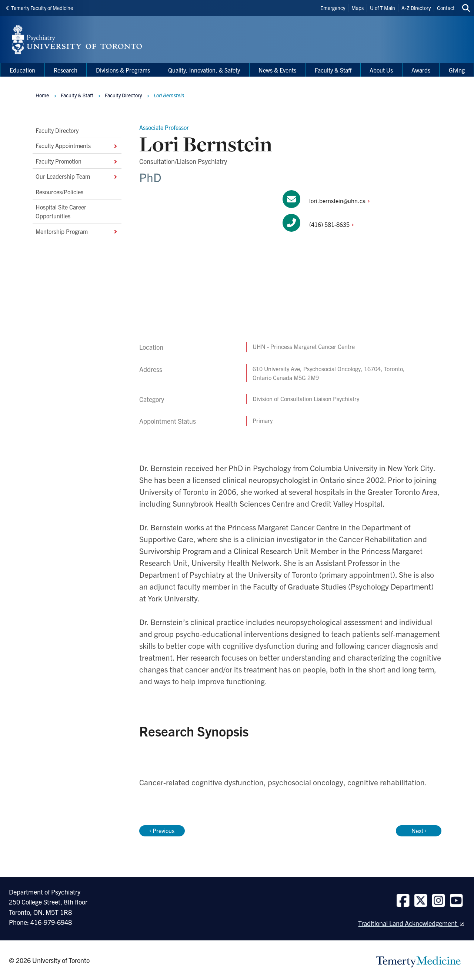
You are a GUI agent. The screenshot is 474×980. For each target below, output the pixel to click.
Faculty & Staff (77, 95)
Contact (446, 8)
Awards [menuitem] (421, 70)
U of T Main (383, 8)
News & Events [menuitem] (277, 70)
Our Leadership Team (77, 176)
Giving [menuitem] (457, 70)
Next (419, 830)
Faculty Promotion (77, 161)
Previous (162, 830)
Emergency (333, 8)
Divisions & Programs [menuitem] (123, 70)
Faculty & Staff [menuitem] (333, 70)
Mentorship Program (77, 231)
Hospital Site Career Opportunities (61, 211)
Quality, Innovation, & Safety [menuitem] (204, 70)
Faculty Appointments (77, 145)
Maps (358, 8)
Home (42, 95)
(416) (333, 224)
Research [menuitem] (66, 70)
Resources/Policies (59, 191)
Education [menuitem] (22, 70)
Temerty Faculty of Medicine (39, 8)
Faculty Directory (57, 130)
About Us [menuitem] (381, 70)
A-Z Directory (416, 8)
